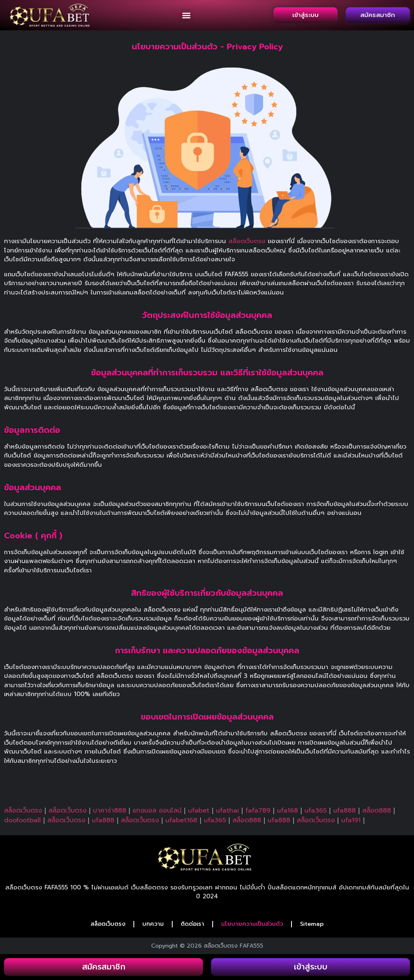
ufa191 (351, 820)
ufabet (199, 811)
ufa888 (344, 811)
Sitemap (312, 924)
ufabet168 (181, 820)
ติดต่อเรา (192, 924)
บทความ (153, 924)
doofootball (22, 820)
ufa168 (287, 811)
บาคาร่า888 (110, 811)
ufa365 (316, 811)
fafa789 (258, 811)
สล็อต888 (377, 811)
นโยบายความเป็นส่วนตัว (252, 924)
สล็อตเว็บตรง (247, 241)
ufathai (227, 811)
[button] (186, 15)
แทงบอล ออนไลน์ (157, 811)
